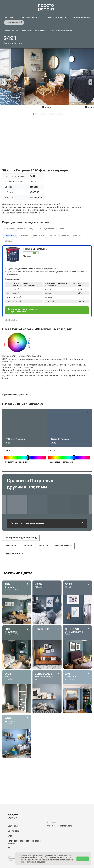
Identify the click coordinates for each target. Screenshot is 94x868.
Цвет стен (9, 17)
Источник (47, 107)
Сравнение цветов (30, 17)
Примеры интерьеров (56, 17)
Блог (10, 836)
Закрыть (83, 859)
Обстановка (13, 831)
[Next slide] (90, 82)
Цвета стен (13, 826)
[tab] (32, 114)
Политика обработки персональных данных (25, 842)
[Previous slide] (4, 82)
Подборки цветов (82, 17)
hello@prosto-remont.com (59, 826)
